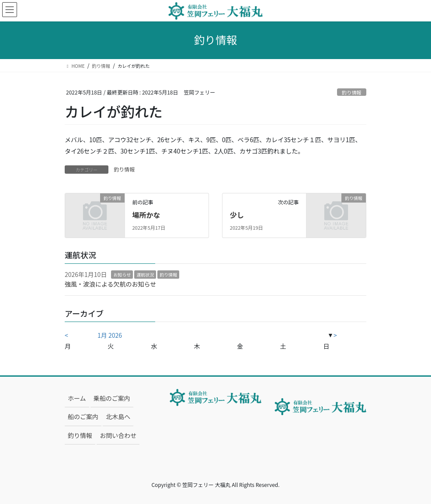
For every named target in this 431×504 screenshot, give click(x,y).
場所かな (146, 215)
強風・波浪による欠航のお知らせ (110, 284)
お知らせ (122, 275)
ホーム (77, 398)
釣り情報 (352, 92)
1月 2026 (110, 335)
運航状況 (145, 275)
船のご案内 (83, 416)
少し (237, 215)
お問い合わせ (118, 435)
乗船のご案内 (112, 398)
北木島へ (118, 416)
